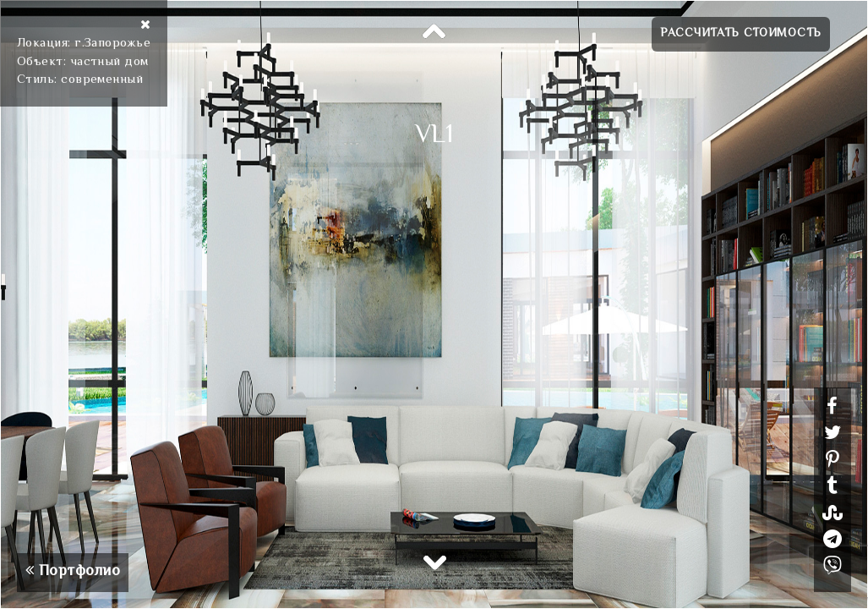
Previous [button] (434, 32)
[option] (434, 304)
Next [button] (434, 562)
